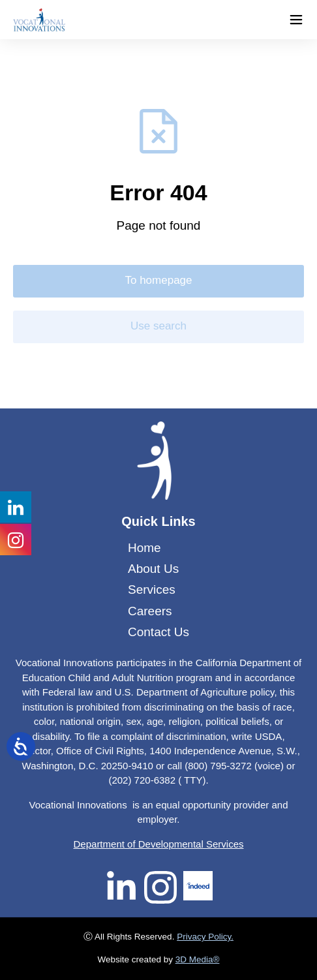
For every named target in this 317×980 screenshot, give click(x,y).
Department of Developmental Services (159, 844)
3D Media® (198, 959)
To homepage (158, 280)
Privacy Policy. (205, 937)
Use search (158, 326)
